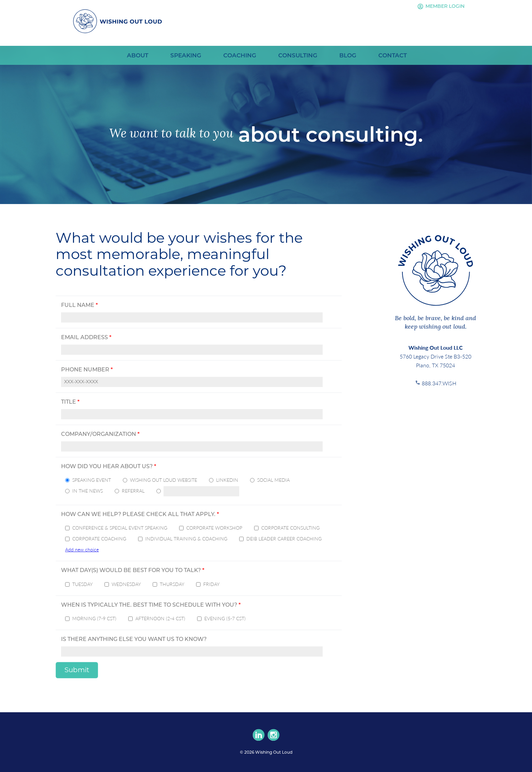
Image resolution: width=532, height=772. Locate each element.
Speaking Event (92, 480)
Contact (393, 55)
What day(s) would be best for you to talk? (133, 570)
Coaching (240, 55)
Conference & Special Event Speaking (120, 528)
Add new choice (82, 549)
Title (70, 402)
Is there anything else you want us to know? (134, 639)
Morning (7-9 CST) (94, 618)
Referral (133, 491)
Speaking (186, 55)
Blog (348, 55)
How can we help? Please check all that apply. (140, 514)
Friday (211, 584)
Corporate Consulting (290, 528)
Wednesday (126, 584)
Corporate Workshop (214, 528)
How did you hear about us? (109, 466)
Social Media (273, 480)
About (138, 55)
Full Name (79, 305)
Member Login (440, 6)
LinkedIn (227, 480)
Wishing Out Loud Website (164, 480)
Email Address (86, 337)
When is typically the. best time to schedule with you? (151, 605)
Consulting (298, 55)
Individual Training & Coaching (186, 538)
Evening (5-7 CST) (225, 618)
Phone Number (87, 370)
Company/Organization (100, 434)
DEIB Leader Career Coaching (284, 538)
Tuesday (82, 584)
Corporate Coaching (99, 538)
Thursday (172, 584)
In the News (88, 491)
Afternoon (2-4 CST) (160, 618)
